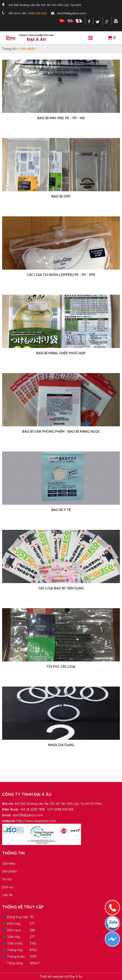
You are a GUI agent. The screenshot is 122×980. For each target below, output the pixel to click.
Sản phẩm (9, 871)
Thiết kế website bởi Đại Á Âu (61, 976)
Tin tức (7, 879)
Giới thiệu (9, 863)
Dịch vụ (8, 887)
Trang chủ (9, 49)
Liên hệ (7, 895)
